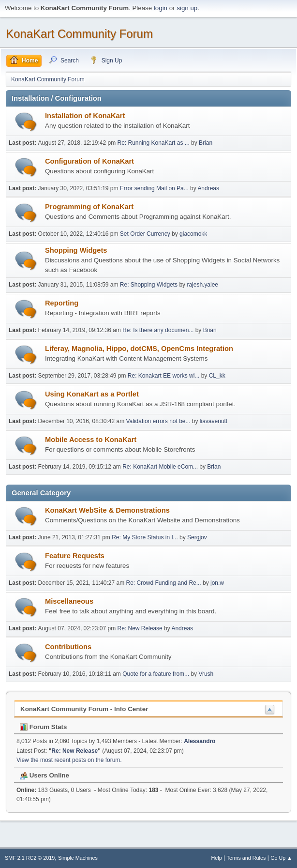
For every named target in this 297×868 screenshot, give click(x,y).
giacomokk (193, 234)
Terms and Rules (246, 858)
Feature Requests (75, 556)
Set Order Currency (145, 234)
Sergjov (197, 537)
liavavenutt (214, 421)
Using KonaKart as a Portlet (92, 394)
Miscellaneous (69, 601)
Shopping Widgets (76, 250)
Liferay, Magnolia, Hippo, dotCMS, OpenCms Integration (139, 349)
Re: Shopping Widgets (149, 285)
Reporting (62, 303)
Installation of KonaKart (85, 116)
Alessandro (200, 741)
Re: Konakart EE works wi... (164, 376)
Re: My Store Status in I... (145, 537)
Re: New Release (140, 628)
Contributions (68, 647)
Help (217, 858)
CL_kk (217, 376)
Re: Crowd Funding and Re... (163, 583)
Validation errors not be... (158, 421)
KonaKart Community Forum (79, 34)
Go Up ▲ (281, 858)
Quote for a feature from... (156, 674)
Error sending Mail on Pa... (154, 188)
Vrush (206, 674)
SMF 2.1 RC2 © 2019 (30, 858)
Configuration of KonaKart (89, 161)
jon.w (217, 583)
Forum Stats (43, 727)
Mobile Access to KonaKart (91, 440)
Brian (206, 143)
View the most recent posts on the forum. (69, 760)
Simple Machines (78, 858)
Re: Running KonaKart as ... (154, 143)
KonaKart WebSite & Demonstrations (107, 510)
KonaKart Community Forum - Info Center (84, 709)
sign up (187, 8)
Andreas (208, 188)
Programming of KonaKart (89, 207)
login (161, 8)
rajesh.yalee (202, 285)
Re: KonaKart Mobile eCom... (160, 467)
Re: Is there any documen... (158, 330)
